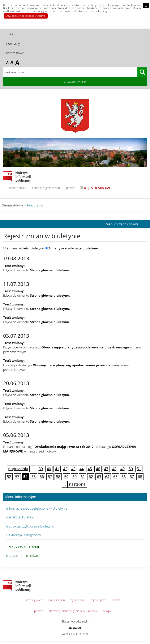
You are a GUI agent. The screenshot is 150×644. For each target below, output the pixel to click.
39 (41, 469)
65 (115, 477)
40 (49, 469)
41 (57, 469)
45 (90, 469)
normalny (13, 43)
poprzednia (18, 469)
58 (58, 477)
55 (34, 477)
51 (139, 469)
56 (42, 477)
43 (73, 469)
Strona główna (13, 205)
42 (65, 469)
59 (66, 477)
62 (91, 477)
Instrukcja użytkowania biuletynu (30, 526)
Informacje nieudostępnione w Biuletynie (37, 508)
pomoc (71, 188)
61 (83, 477)
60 (74, 477)
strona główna (34, 600)
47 (106, 469)
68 (140, 477)
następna (77, 484)
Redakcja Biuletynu (20, 517)
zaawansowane (75, 82)
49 (123, 469)
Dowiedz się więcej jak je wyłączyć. (26, 16)
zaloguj (107, 611)
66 (124, 477)
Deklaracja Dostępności (24, 535)
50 (131, 469)
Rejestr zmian (35, 205)
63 (99, 477)
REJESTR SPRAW (97, 188)
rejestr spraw (98, 600)
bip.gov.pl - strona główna (23, 556)
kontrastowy (15, 53)
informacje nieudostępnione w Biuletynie (73, 611)
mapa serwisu (18, 188)
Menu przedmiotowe (122, 224)
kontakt (37, 188)
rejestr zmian (51, 188)
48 (114, 469)
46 (98, 469)
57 (50, 477)
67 (132, 477)
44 (82, 469)
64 (107, 477)
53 (17, 477)
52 (9, 477)
